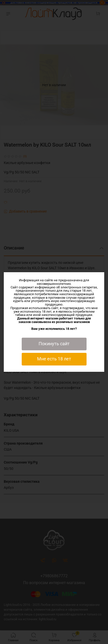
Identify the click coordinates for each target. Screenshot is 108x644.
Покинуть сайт (54, 344)
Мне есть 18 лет (54, 359)
